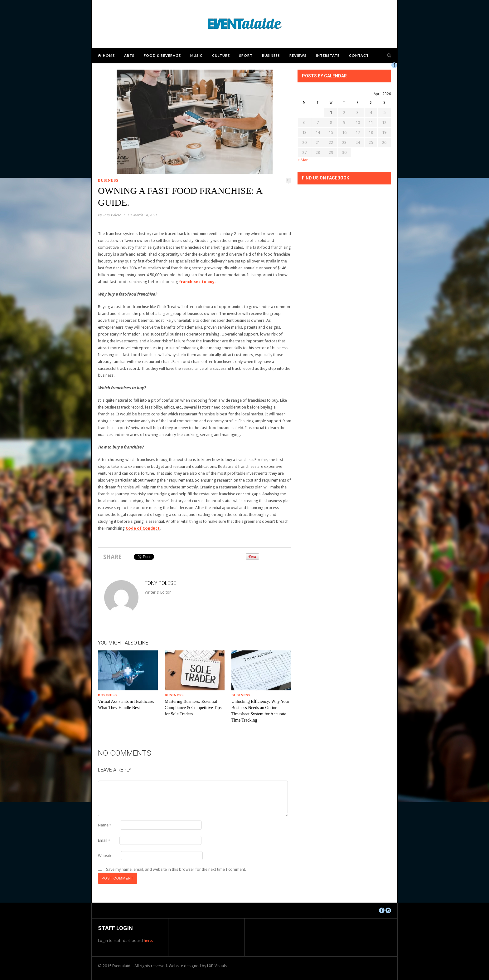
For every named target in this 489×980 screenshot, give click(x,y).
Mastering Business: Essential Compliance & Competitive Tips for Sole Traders (193, 708)
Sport (246, 55)
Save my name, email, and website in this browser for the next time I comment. (176, 869)
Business (271, 55)
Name (105, 825)
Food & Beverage (162, 55)
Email (104, 840)
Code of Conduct (143, 528)
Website (105, 856)
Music (196, 55)
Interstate (328, 55)
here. (148, 941)
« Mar (303, 160)
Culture (221, 55)
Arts (129, 55)
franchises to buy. (197, 282)
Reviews (298, 55)
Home (109, 55)
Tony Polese (112, 215)
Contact (359, 55)
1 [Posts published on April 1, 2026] (331, 113)
